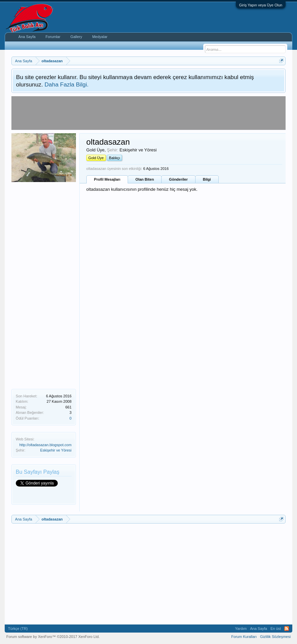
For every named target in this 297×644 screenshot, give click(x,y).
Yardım (241, 629)
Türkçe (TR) (18, 629)
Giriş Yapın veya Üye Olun (261, 5)
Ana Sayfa (27, 37)
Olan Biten (145, 179)
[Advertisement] (44, 285)
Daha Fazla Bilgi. (67, 84)
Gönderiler (178, 179)
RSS (287, 629)
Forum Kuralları (244, 637)
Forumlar (53, 37)
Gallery (76, 37)
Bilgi (207, 179)
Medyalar (100, 37)
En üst (276, 629)
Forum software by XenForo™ (53, 637)
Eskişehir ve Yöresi (56, 450)
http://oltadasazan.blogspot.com (46, 445)
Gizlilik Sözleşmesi (275, 637)
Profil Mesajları (107, 179)
